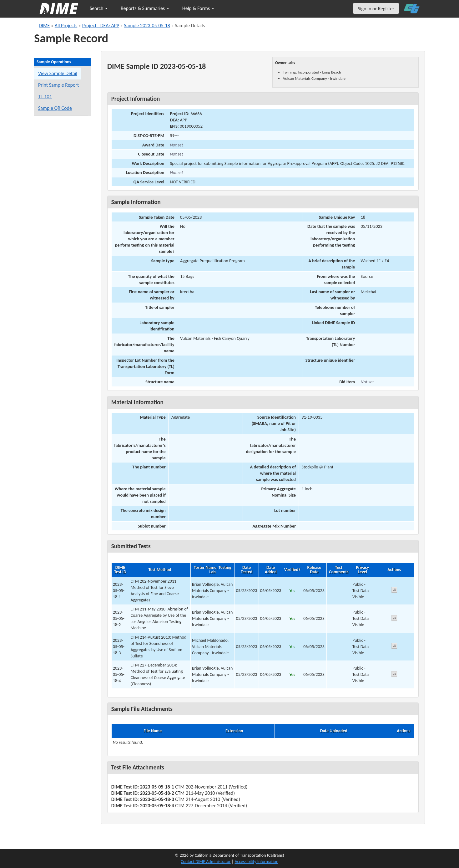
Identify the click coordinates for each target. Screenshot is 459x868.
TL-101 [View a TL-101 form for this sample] (45, 97)
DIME (44, 26)
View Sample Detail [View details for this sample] (58, 73)
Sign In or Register (376, 9)
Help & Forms (198, 8)
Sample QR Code (55, 108)
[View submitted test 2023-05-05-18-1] (394, 591)
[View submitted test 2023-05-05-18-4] (394, 675)
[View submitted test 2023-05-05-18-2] (394, 619)
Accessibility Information (256, 862)
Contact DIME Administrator (206, 862)
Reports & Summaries (145, 8)
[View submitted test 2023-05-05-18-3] (394, 647)
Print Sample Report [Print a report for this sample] (58, 85)
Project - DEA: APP (101, 26)
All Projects (66, 26)
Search (99, 8)
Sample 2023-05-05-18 (147, 26)
